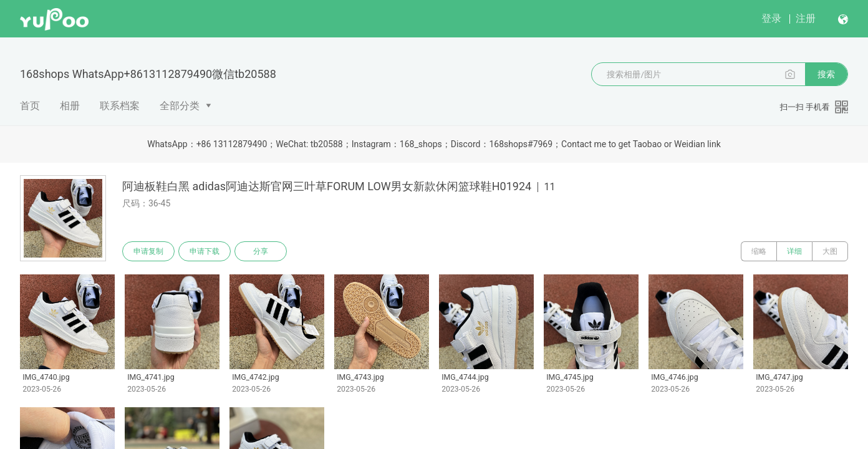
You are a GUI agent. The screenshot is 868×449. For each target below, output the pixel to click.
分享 (261, 251)
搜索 (826, 74)
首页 (30, 106)
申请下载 (205, 251)
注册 (806, 18)
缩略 (759, 251)
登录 (771, 18)
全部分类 (180, 106)
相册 (70, 106)
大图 (830, 251)
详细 (794, 251)
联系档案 (120, 106)
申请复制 (148, 251)
